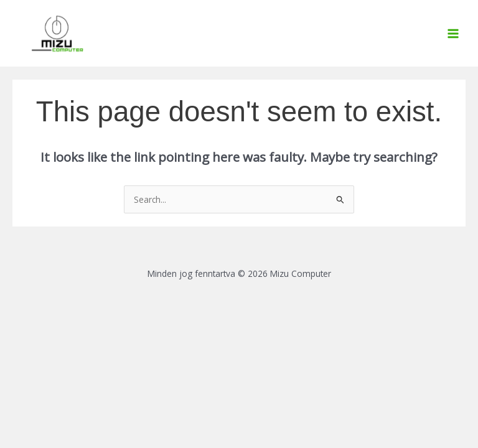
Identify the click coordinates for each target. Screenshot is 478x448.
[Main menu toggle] (453, 33)
